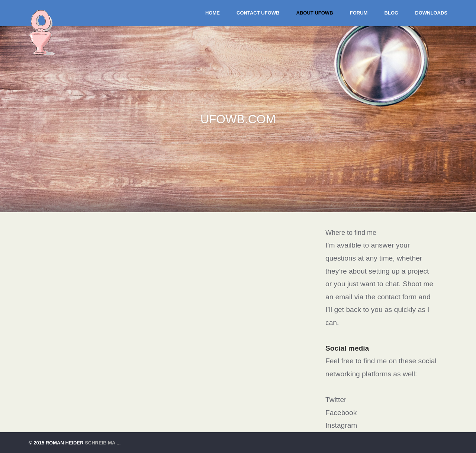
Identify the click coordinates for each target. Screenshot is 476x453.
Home (213, 13)
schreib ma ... (103, 443)
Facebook (341, 413)
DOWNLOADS (431, 13)
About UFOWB (315, 13)
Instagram (341, 425)
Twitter (336, 400)
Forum (359, 13)
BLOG (392, 13)
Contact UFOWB (258, 13)
